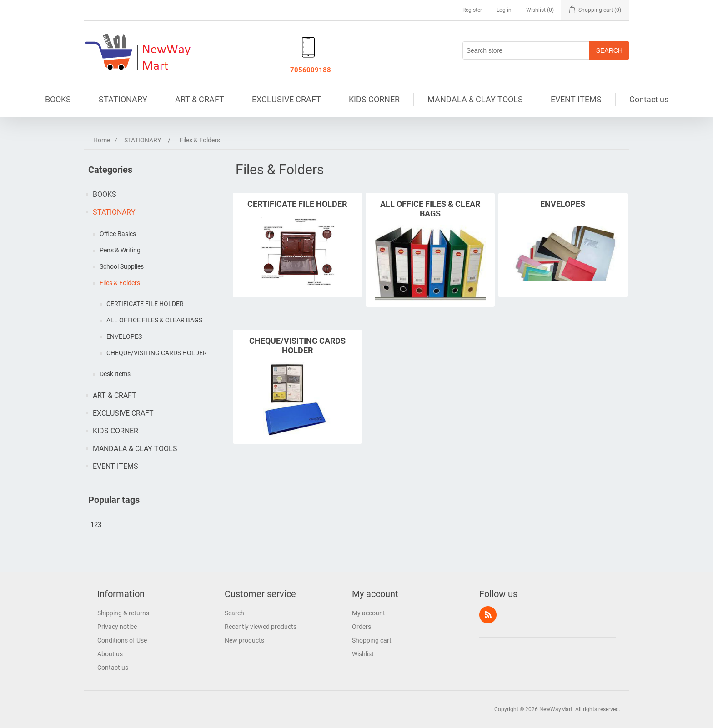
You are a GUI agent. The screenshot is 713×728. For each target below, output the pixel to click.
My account (369, 613)
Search (234, 613)
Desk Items (115, 374)
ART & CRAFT (200, 99)
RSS (488, 615)
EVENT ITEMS (576, 99)
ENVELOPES (124, 336)
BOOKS (58, 99)
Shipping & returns (123, 613)
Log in (504, 10)
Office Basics (118, 234)
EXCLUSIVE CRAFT (286, 99)
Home (102, 140)
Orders (362, 627)
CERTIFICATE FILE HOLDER (145, 304)
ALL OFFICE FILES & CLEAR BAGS (154, 320)
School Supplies (122, 266)
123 (96, 525)
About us (110, 654)
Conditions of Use (122, 640)
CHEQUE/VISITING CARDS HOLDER (157, 353)
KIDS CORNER (374, 99)
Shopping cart (372, 640)
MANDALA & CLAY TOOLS (475, 99)
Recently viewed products (261, 627)
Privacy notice (117, 627)
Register (472, 10)
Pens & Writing (120, 250)
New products (244, 640)
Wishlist (363, 654)
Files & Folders (120, 283)
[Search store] (526, 50)
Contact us (649, 99)
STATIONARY (123, 99)
